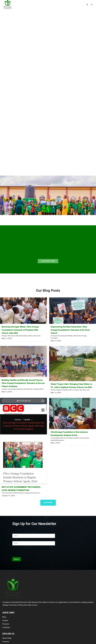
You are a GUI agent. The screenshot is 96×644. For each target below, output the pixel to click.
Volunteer (6, 627)
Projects (6, 624)
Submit (17, 559)
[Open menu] (92, 5)
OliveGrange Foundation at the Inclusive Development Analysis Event (69, 434)
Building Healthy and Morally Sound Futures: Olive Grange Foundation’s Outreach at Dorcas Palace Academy (23, 383)
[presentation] (28, 556)
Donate (5, 620)
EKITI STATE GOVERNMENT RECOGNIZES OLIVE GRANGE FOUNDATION (21, 489)
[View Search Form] (87, 5)
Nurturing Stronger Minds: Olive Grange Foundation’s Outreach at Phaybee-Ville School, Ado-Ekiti (20, 330)
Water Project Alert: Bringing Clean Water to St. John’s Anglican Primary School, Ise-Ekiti (71, 386)
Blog (4, 617)
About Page (7, 638)
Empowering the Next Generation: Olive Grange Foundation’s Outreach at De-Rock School (70, 330)
